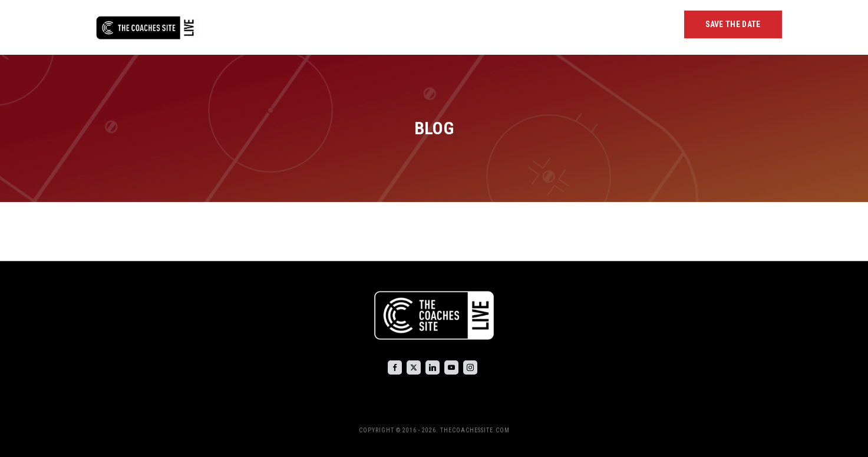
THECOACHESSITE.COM (475, 430)
